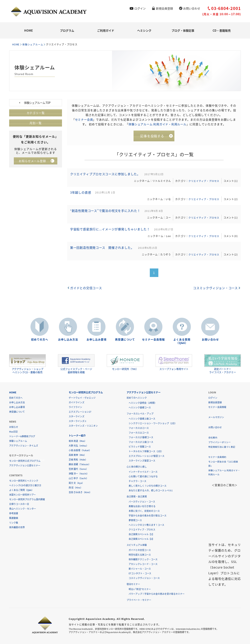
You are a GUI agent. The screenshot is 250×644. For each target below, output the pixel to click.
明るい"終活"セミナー (140, 589)
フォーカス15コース (139, 428)
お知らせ (14, 427)
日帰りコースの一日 (19, 504)
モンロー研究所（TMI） (125, 363)
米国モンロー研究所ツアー (22, 495)
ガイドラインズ (77, 402)
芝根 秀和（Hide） (78, 460)
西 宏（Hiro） (76, 488)
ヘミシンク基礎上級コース (142, 419)
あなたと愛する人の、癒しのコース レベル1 (151, 490)
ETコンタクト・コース (140, 573)
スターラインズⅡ (78, 421)
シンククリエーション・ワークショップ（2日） (153, 423)
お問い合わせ (192, 8)
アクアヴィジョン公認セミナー (25, 465)
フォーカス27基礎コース (141, 437)
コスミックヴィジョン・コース (215, 290)
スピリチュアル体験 (137, 545)
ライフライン (75, 407)
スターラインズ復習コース (142, 461)
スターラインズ (77, 416)
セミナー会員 (84, 119)
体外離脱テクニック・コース (143, 559)
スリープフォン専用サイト (174, 363)
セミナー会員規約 (217, 457)
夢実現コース (135, 520)
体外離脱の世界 (17, 527)
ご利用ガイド (106, 30)
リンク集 (14, 523)
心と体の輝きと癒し (137, 467)
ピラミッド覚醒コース (140, 447)
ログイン (140, 8)
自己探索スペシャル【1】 (141, 534)
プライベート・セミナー (139, 600)
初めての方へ (40, 340)
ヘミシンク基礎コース (140, 407)
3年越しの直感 (81, 193)
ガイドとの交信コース (86, 290)
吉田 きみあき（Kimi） (80, 492)
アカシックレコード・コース (143, 564)
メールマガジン (216, 417)
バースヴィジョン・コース (142, 502)
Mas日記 (13, 432)
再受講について (125, 340)
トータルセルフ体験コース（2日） (146, 451)
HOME (29, 30)
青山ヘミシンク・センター (23, 509)
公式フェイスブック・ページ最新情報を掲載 (76, 364)
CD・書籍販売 (222, 30)
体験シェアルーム (34, 44)
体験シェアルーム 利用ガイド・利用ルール (157, 124)
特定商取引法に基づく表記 (222, 447)
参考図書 (14, 513)
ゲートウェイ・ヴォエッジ (82, 398)
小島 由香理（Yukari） (80, 450)
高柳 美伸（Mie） (77, 455)
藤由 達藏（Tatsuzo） (80, 464)
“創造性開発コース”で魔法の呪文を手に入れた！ (106, 212)
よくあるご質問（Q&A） (21, 490)
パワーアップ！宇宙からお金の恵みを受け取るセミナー (157, 594)
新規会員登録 (164, 8)
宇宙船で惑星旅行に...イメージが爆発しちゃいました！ (111, 231)
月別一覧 (36, 123)
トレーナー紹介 (77, 436)
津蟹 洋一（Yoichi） (79, 474)
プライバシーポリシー (220, 442)
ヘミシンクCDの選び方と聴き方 (25, 485)
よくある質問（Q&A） (182, 341)
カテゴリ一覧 (36, 113)
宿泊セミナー (133, 584)
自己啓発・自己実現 (137, 496)
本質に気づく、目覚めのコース (144, 511)
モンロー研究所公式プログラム (25, 461)
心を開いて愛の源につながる (143, 476)
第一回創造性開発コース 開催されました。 (103, 250)
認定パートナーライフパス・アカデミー (223, 364)
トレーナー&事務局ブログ (22, 436)
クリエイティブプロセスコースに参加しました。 (106, 175)
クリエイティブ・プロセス (203, 181)
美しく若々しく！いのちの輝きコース (148, 486)
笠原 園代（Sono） (78, 469)
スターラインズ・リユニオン (83, 426)
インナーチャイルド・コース (143, 472)
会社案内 (213, 437)
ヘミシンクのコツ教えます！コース (146, 525)
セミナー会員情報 (153, 340)
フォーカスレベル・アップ (140, 414)
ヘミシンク (144, 30)
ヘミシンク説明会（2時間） (143, 403)
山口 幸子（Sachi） (79, 478)
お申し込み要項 (97, 340)
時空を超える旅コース (140, 555)
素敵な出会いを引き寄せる (142, 506)
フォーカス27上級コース (141, 442)
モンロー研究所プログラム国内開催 (27, 499)
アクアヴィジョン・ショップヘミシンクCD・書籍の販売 (27, 364)
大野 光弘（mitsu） (79, 446)
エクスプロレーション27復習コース (147, 456)
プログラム (67, 30)
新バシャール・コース (140, 569)
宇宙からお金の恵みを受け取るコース (148, 516)
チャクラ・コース (137, 481)
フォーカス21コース (139, 433)
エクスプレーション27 (80, 412)
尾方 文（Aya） (76, 483)
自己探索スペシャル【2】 (141, 539)
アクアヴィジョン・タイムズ (24, 446)
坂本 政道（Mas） (78, 441)
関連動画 (14, 518)
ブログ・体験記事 (183, 30)
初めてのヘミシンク (137, 398)
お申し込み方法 (68, 340)
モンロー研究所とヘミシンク (24, 481)
